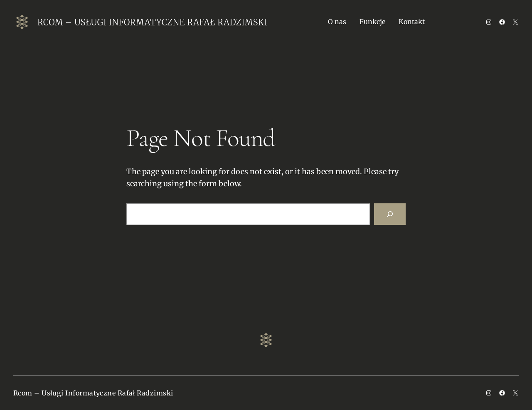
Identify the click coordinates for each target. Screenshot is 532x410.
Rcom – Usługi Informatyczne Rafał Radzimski (152, 22)
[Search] (390, 214)
